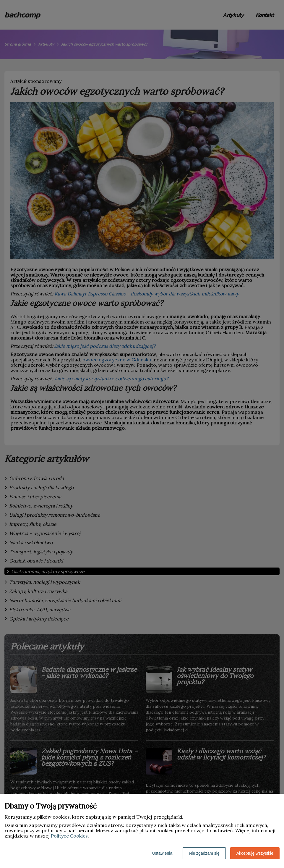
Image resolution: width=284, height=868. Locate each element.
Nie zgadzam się (204, 853)
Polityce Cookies (69, 836)
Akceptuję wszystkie (255, 853)
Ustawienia (162, 853)
